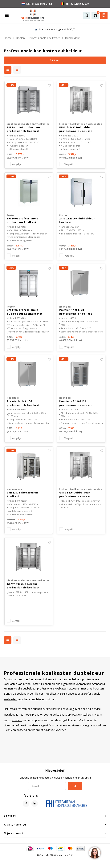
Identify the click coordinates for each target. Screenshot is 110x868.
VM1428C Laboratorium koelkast (23, 494)
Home (8, 38)
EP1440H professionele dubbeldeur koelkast (23, 220)
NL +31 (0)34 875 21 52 (37, 4)
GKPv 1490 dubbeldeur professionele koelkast (23, 586)
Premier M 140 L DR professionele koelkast (23, 403)
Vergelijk (17, 164)
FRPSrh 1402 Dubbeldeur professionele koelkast (76, 129)
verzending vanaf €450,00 (55, 29)
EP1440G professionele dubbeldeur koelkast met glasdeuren (25, 312)
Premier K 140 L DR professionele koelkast (76, 312)
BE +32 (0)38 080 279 (75, 4)
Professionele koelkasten (45, 38)
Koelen (20, 38)
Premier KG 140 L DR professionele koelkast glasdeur (76, 403)
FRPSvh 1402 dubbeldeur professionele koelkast (24, 129)
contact (17, 720)
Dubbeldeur (72, 38)
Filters (55, 60)
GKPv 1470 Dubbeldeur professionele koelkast (76, 494)
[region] (95, 853)
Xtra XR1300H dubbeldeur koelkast (77, 220)
